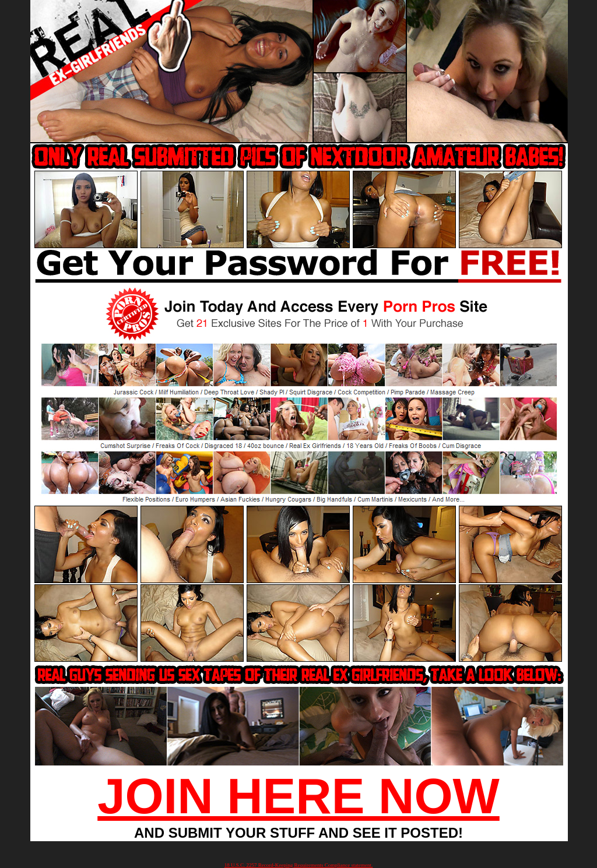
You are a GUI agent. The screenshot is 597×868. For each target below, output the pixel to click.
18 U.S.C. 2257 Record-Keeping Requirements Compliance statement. (298, 865)
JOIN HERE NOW (298, 796)
